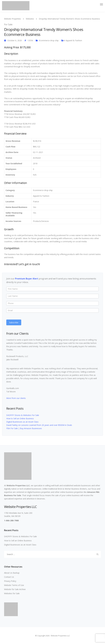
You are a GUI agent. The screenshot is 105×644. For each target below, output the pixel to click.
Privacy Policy (10, 581)
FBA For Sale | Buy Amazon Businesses (24, 428)
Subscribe (14, 322)
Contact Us (9, 577)
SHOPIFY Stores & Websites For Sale (23, 415)
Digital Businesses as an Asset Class (22, 422)
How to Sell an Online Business (20, 418)
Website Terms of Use (14, 585)
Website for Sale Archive (15, 589)
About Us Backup (12, 573)
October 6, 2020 (15, 40)
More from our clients (16, 398)
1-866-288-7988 (11, 520)
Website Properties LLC (18, 485)
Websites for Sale (12, 593)
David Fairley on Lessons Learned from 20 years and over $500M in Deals (39, 425)
